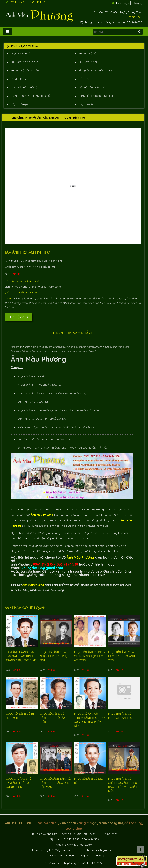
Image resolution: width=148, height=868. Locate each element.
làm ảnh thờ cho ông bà (111, 299)
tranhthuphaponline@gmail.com (95, 850)
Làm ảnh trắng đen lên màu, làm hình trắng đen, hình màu (21, 656)
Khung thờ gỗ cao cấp (24, 62)
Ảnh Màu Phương (39, 359)
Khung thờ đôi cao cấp (25, 70)
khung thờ (84, 823)
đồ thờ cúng (133, 823)
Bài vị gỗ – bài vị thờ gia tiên (95, 70)
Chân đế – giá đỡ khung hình (96, 96)
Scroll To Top (141, 849)
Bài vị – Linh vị (19, 79)
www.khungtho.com (80, 845)
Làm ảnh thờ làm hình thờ (27, 252)
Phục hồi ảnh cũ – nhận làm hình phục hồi (55, 656)
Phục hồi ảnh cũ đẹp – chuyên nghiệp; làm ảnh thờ (90, 656)
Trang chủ (16, 118)
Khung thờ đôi (88, 62)
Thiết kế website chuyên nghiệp (61, 863)
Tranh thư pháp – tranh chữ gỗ (30, 96)
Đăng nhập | (124, 3)
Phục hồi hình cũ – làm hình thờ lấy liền (53, 718)
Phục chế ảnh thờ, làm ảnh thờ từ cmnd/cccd (19, 783)
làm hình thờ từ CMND (55, 303)
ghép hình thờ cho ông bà (53, 299)
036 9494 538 (38, 2)
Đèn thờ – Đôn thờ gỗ (24, 87)
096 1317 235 (17, 2)
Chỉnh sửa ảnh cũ (25, 299)
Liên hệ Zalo (18, 317)
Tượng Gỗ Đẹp (19, 104)
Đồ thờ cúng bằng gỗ (92, 87)
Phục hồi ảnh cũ (21, 54)
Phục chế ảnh (78, 303)
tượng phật (74, 828)
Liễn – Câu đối (87, 79)
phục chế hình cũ (98, 303)
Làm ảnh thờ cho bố (82, 299)
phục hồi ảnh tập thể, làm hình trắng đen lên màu (55, 783)
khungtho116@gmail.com (56, 850)
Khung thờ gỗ (87, 54)
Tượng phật (86, 104)
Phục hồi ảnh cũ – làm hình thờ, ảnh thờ (122, 656)
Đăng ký (137, 3)
